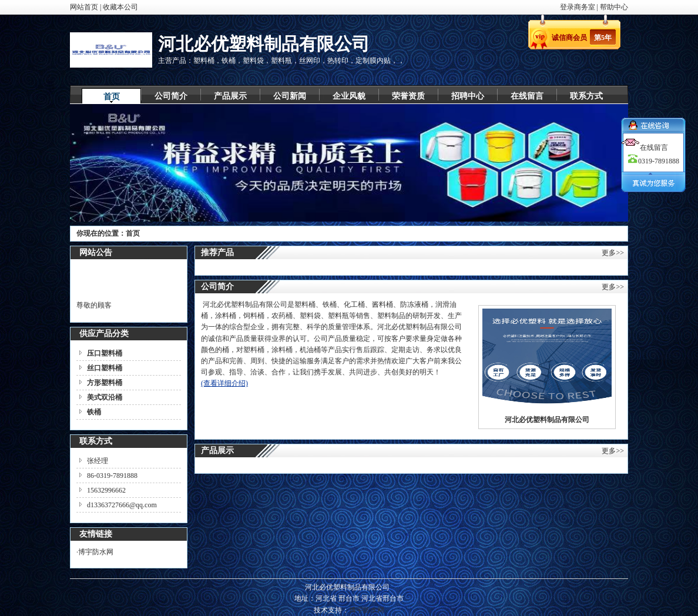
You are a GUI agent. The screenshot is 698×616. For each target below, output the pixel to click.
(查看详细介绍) (224, 383)
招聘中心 (468, 96)
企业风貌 (349, 96)
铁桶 (94, 412)
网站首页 (84, 7)
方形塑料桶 (105, 383)
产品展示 (230, 96)
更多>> (613, 253)
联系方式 (586, 96)
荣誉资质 (408, 96)
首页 (112, 97)
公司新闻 (290, 96)
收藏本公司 (120, 7)
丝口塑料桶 (105, 368)
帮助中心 (614, 7)
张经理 (98, 461)
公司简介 (171, 96)
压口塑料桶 (105, 353)
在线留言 (527, 96)
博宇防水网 (96, 552)
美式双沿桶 (105, 397)
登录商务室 (578, 7)
